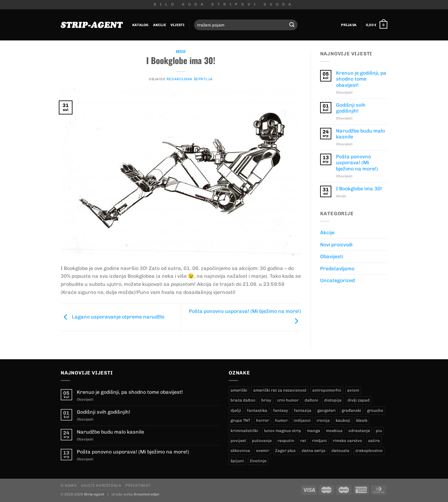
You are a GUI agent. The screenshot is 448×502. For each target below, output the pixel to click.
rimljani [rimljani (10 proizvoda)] (320, 441)
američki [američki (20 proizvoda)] (239, 390)
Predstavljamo (337, 269)
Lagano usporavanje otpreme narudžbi (112, 317)
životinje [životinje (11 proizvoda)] (258, 461)
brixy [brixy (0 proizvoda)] (266, 400)
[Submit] (292, 25)
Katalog (140, 25)
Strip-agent (94, 494)
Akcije (160, 25)
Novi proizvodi (336, 245)
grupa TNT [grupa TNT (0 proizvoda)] (240, 420)
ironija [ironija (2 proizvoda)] (323, 420)
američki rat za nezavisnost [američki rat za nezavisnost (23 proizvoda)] (280, 390)
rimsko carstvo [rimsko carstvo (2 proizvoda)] (348, 441)
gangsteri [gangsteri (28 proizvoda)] (327, 410)
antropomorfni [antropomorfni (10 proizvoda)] (327, 390)
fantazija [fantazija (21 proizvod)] (303, 410)
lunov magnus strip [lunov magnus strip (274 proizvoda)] (283, 431)
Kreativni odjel (146, 494)
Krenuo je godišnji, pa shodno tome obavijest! (361, 79)
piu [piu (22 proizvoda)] (379, 431)
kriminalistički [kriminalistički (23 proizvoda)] (244, 431)
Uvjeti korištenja (101, 485)
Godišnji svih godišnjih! (351, 108)
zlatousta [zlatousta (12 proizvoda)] (340, 451)
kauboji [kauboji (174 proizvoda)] (343, 420)
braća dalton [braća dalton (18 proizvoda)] (243, 400)
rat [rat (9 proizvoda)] (303, 441)
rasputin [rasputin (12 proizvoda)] (286, 441)
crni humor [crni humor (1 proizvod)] (288, 400)
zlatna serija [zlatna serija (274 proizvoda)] (313, 451)
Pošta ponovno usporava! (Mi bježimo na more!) (357, 163)
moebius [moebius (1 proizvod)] (334, 431)
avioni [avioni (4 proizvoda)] (353, 390)
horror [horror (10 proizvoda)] (263, 420)
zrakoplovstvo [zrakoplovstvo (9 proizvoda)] (369, 451)
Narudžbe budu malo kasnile (360, 134)
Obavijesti (332, 256)
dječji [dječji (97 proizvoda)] (236, 410)
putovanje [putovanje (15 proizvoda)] (262, 441)
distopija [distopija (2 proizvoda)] (333, 400)
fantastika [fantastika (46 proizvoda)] (257, 410)
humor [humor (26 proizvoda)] (281, 420)
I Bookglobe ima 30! (359, 189)
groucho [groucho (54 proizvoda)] (375, 410)
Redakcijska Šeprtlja (189, 79)
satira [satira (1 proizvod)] (374, 441)
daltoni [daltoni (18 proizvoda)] (311, 400)
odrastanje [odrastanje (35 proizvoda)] (359, 431)
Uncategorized (337, 280)
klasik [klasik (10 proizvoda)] (362, 420)
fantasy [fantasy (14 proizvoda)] (281, 410)
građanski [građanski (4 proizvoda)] (351, 410)
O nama (69, 485)
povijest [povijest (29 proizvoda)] (238, 441)
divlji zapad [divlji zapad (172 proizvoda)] (359, 400)
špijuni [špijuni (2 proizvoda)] (237, 461)
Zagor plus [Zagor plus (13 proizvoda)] (285, 451)
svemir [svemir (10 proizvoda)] (263, 451)
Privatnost (138, 485)
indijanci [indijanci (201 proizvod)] (302, 420)
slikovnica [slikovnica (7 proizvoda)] (240, 451)
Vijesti (178, 25)
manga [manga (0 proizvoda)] (314, 431)
